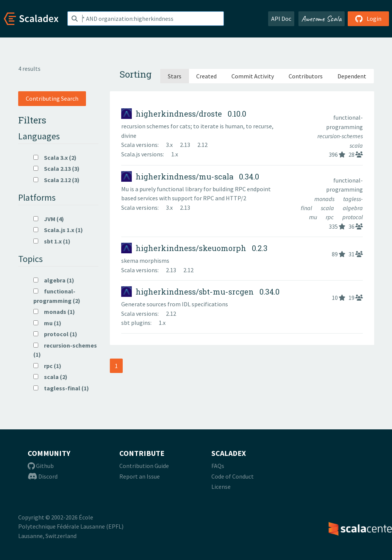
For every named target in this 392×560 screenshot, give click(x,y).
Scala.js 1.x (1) (58, 230)
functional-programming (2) (57, 296)
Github (41, 466)
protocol (353, 217)
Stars (175, 76)
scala (356, 145)
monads (325, 199)
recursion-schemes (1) (65, 350)
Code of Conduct (233, 476)
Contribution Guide (144, 466)
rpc (330, 217)
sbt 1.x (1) (52, 241)
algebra (353, 208)
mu (314, 217)
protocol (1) (55, 334)
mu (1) (47, 323)
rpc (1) (47, 366)
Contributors (306, 76)
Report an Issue (140, 476)
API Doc (281, 19)
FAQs (218, 466)
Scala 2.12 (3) (56, 180)
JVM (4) (49, 219)
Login (368, 19)
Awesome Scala (322, 19)
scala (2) (50, 377)
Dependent (352, 76)
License (221, 487)
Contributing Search (52, 98)
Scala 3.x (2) (55, 158)
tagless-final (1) (61, 388)
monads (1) (54, 312)
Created (206, 76)
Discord (43, 476)
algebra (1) (54, 280)
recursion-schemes (340, 136)
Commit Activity (253, 76)
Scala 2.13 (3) (56, 168)
